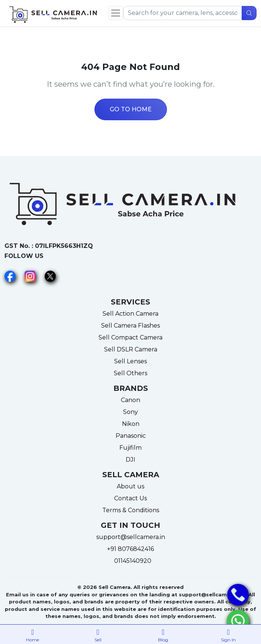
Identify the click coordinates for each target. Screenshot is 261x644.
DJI (130, 460)
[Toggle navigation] (116, 13)
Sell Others (130, 373)
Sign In (229, 634)
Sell (98, 634)
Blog (163, 634)
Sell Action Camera (130, 314)
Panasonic (131, 436)
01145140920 (130, 561)
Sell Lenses (130, 361)
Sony (130, 412)
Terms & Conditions (131, 510)
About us (130, 486)
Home (33, 634)
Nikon (131, 424)
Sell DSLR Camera (131, 349)
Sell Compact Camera (130, 337)
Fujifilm (130, 448)
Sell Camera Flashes (130, 326)
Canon (130, 400)
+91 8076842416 (130, 549)
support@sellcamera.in (131, 537)
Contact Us (130, 498)
